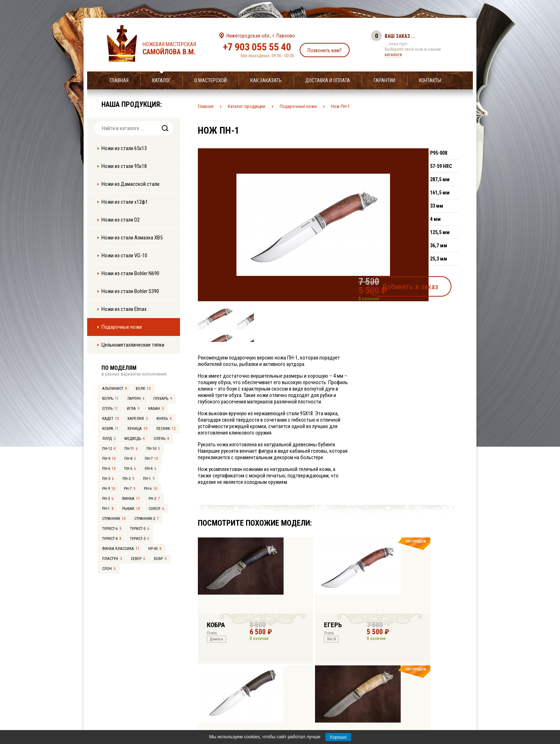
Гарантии (384, 80)
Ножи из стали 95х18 (124, 166)
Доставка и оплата (328, 80)
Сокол (156, 509)
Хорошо (338, 737)
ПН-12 (109, 449)
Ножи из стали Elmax (124, 309)
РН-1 (108, 509)
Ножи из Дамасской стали (130, 184)
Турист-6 (112, 529)
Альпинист (114, 389)
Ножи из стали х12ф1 (125, 202)
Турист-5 (139, 529)
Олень (161, 439)
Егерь (110, 409)
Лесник (166, 429)
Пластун (112, 559)
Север (138, 559)
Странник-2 (146, 519)
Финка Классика (121, 549)
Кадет (110, 419)
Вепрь (110, 399)
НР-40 (155, 549)
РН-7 (129, 489)
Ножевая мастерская (176, 49)
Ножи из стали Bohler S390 (130, 291)
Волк (143, 389)
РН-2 (154, 499)
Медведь (134, 439)
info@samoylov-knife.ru (333, 694)
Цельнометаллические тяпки (133, 345)
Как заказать (266, 80)
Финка (131, 499)
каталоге (393, 54)
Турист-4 (112, 539)
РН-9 (109, 489)
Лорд (109, 439)
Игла (133, 409)
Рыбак (131, 509)
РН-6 (150, 489)
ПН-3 (108, 479)
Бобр (160, 559)
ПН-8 (130, 459)
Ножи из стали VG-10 (124, 256)
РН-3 (108, 499)
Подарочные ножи (122, 327)
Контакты (430, 80)
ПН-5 (130, 469)
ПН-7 (151, 459)
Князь (164, 419)
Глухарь (162, 399)
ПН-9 (109, 459)
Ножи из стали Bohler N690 (130, 273)
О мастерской (211, 80)
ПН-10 (153, 449)
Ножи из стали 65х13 (124, 148)
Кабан (156, 409)
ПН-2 (128, 479)
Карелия (137, 419)
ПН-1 (149, 479)
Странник (114, 519)
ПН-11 (131, 449)
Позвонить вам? (325, 50)
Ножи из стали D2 (121, 220)
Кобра (110, 429)
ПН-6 (109, 469)
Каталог (161, 80)
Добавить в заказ (425, 284)
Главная (119, 80)
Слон (109, 569)
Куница (137, 429)
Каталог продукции (247, 106)
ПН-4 (150, 469)
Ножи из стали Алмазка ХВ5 (132, 238)
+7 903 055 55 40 (257, 47)
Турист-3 (139, 539)
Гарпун (136, 399)
